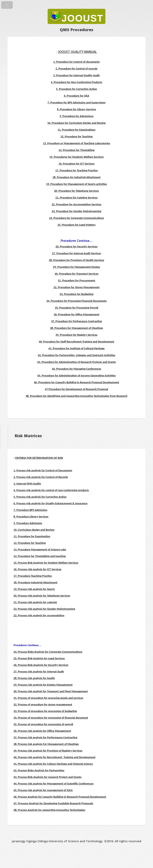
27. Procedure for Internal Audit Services (76, 253)
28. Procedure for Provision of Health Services (76, 260)
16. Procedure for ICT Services (76, 164)
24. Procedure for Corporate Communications (77, 218)
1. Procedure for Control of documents (77, 62)
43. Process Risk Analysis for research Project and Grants (48, 777)
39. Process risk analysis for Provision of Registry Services (48, 751)
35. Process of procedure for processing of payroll (43, 724)
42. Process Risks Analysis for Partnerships (39, 770)
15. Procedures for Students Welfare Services (76, 157)
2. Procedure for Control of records (76, 69)
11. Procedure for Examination (32, 536)
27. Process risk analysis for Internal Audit (39, 671)
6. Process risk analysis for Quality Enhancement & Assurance (51, 503)
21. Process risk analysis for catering (35, 602)
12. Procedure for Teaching (76, 136)
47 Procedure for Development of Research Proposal (76, 389)
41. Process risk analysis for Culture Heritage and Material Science (53, 764)
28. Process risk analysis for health (34, 678)
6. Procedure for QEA (76, 96)
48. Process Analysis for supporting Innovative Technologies (49, 810)
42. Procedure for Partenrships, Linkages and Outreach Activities (77, 355)
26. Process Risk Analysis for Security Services (41, 665)
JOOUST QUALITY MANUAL (78, 52)
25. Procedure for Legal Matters (77, 225)
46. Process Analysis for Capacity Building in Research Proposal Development (60, 797)
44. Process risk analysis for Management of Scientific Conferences (54, 784)
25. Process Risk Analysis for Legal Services (39, 658)
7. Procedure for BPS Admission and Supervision (76, 102)
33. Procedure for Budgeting (76, 294)
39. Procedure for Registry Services (76, 335)
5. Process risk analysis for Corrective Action (40, 497)
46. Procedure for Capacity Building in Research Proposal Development (76, 382)
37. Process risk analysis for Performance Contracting (45, 737)
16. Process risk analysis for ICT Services (37, 569)
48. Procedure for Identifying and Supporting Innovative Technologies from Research (77, 396)
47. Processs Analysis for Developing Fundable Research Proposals (53, 803)
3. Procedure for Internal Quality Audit (76, 75)
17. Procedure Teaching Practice (33, 576)
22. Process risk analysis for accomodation (39, 615)
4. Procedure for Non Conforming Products (76, 82)
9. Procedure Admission (28, 523)
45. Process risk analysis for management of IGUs (43, 790)
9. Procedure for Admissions (76, 116)
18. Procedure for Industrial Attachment (76, 177)
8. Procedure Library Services (31, 516)
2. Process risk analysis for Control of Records (41, 477)
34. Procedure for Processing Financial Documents (76, 301)
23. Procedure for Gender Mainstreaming (76, 211)
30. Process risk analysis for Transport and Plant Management (51, 691)
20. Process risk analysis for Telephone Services (42, 596)
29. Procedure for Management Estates (76, 267)
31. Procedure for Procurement (76, 280)
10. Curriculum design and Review (34, 530)
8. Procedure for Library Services (76, 109)
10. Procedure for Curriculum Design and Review (76, 123)
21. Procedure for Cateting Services (76, 198)
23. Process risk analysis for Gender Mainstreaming (44, 609)
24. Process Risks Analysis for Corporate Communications (48, 652)
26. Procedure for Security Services (77, 246)
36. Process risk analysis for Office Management (42, 731)
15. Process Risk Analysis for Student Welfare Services (46, 563)
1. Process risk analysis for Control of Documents (43, 470)
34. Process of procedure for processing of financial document (51, 718)
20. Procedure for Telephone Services (77, 191)
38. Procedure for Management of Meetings (76, 328)
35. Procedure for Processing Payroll (76, 308)
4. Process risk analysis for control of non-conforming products (51, 490)
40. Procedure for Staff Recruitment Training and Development (77, 342)
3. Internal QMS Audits (27, 484)
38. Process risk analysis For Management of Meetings (46, 744)
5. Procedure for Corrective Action (76, 89)
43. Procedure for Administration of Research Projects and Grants (76, 362)
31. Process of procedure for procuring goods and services (48, 698)
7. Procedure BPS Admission (30, 510)
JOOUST (82, 18)
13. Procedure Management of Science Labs (40, 549)
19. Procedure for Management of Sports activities (76, 184)
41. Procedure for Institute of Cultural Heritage (76, 348)
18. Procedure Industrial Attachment (35, 582)
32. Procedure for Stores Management (76, 287)
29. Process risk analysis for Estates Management (43, 685)
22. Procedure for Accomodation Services (76, 204)
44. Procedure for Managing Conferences (76, 369)
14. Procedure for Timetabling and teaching (40, 556)
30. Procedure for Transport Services (76, 274)
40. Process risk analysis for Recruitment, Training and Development (54, 757)
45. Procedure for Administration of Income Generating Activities (76, 375)
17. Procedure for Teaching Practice (76, 170)
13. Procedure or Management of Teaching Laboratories (76, 143)
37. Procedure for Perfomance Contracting (77, 321)
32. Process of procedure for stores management (43, 704)
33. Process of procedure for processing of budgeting (45, 711)
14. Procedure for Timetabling (77, 150)
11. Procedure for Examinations (76, 130)
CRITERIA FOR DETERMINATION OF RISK (39, 458)
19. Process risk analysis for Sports (34, 589)
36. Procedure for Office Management (76, 314)
